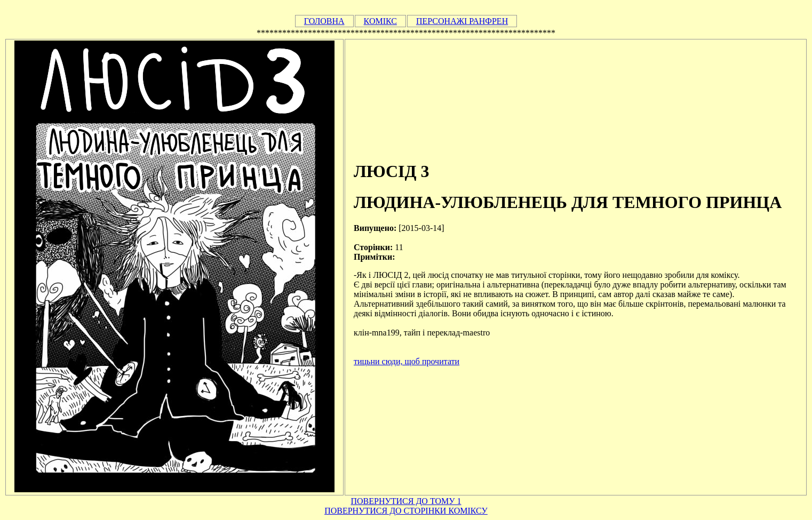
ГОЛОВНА (324, 21)
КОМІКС (380, 21)
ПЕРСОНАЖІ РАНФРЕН (462, 21)
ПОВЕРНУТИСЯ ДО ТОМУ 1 (406, 501)
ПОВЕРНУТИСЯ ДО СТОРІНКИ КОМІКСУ (406, 511)
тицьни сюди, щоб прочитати (407, 361)
